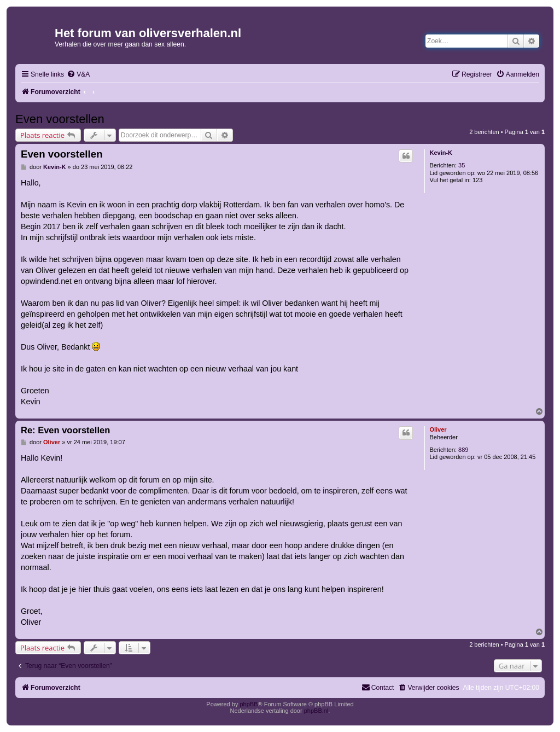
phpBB (249, 704)
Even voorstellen (60, 119)
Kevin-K (441, 153)
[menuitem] (78, 75)
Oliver (438, 429)
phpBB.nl (316, 711)
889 (463, 450)
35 (462, 165)
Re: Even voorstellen (65, 430)
